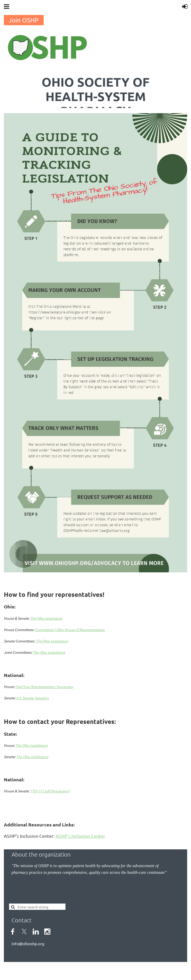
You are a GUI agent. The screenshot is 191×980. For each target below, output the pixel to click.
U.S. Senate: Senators (33, 698)
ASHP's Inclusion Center (80, 836)
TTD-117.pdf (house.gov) (50, 791)
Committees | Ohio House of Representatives (70, 630)
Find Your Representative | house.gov (44, 687)
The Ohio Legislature (46, 618)
